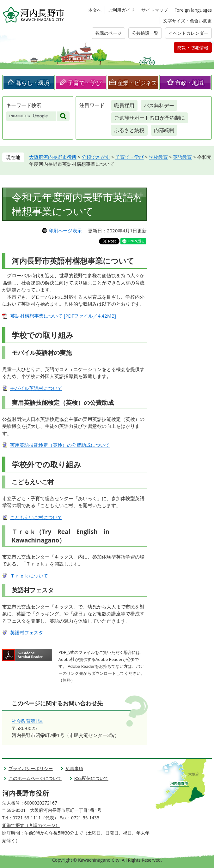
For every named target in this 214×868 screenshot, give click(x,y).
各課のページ (108, 33)
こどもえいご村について (36, 517)
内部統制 (164, 130)
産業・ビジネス (137, 83)
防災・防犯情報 (193, 48)
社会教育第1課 (27, 721)
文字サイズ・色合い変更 (187, 21)
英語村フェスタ (27, 632)
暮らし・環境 (33, 83)
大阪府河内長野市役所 (53, 157)
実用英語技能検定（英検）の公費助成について (60, 445)
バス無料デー (159, 105)
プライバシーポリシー (31, 768)
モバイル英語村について (36, 388)
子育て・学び (85, 83)
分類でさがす (96, 157)
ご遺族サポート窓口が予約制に (150, 118)
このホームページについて (35, 778)
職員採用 (124, 105)
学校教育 (158, 157)
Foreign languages (193, 10)
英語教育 (182, 157)
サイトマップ (155, 10)
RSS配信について (91, 778)
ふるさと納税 (129, 130)
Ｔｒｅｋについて (29, 576)
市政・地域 (189, 83)
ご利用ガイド (121, 10)
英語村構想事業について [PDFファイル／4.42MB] (63, 316)
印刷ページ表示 (65, 230)
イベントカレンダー (188, 33)
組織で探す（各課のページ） (31, 825)
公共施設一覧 (145, 33)
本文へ (95, 10)
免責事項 (74, 768)
